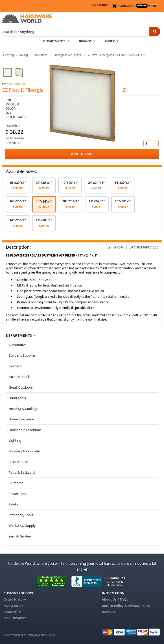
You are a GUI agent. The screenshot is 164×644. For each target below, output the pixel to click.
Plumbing (16, 483)
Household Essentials (25, 430)
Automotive (17, 345)
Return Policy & (114, 605)
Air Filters (41, 55)
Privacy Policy (139, 605)
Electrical (15, 366)
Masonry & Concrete (24, 451)
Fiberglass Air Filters (67, 55)
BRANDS (85, 41)
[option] (18, 185)
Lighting (15, 440)
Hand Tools (17, 398)
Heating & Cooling (15, 55)
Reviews (108, 612)
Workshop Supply (22, 525)
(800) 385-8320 (15, 618)
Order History (15, 599)
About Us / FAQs (115, 599)
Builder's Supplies (22, 355)
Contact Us (13, 612)
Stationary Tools (21, 515)
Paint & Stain (18, 462)
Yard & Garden (20, 536)
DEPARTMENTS (54, 41)
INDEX (110, 41)
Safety (13, 504)
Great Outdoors (21, 387)
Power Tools (18, 494)
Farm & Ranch (19, 377)
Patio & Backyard (22, 472)
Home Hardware (21, 419)
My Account (100, 5)
